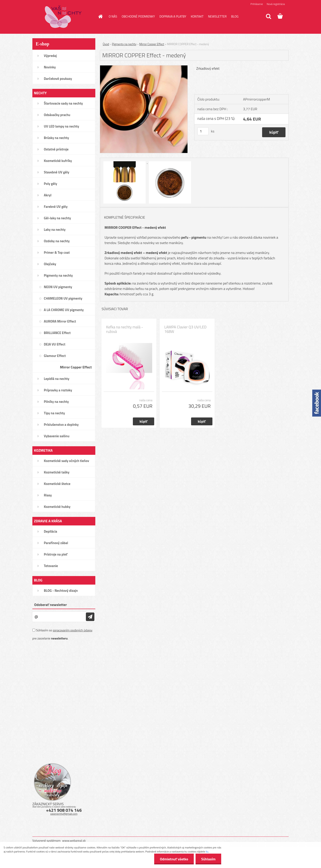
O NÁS (113, 16)
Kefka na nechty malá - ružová (125, 329)
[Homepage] (100, 16)
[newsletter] (90, 617)
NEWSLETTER (217, 16)
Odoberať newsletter (50, 605)
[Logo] (63, 17)
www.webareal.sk (74, 840)
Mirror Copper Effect (152, 44)
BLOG (235, 16)
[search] (268, 16)
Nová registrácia (276, 4)
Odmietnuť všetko (174, 859)
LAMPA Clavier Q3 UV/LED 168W (185, 329)
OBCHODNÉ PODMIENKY (138, 16)
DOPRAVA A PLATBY (173, 16)
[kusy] (203, 131)
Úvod (106, 44)
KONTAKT (197, 16)
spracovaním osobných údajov (73, 630)
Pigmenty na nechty (124, 44)
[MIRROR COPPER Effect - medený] (144, 67)
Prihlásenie (257, 4)
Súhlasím (208, 859)
